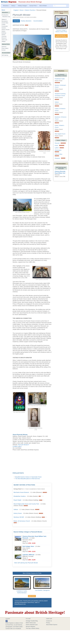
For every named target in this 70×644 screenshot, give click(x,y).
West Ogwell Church (60, 134)
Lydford (57, 148)
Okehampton (58, 150)
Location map (17, 446)
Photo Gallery (5, 48)
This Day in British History (33, 628)
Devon (3, 10)
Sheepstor (57, 158)
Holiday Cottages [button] (23, 6)
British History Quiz (31, 623)
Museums (4, 38)
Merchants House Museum (21, 492)
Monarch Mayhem (31, 626)
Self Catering (5, 55)
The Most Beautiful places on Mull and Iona (28, 479)
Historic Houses (6, 30)
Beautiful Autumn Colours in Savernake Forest (28, 477)
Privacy (48, 623)
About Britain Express (52, 625)
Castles (4, 25)
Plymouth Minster (23, 445)
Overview (16, 21)
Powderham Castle (60, 79)
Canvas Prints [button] (33, 6)
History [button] (14, 6)
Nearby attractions (26, 21)
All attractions (5, 15)
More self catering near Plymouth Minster (26, 563)
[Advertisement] (32, 462)
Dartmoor (4, 47)
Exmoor (4, 50)
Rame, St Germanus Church (22, 521)
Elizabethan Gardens (20, 496)
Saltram (16, 509)
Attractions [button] (6, 6)
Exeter (56, 145)
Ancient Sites (5, 23)
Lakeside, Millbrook (28, 555)
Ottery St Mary (58, 154)
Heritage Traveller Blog (32, 621)
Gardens (4, 28)
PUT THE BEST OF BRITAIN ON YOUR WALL (61, 36)
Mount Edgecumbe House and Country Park (26, 504)
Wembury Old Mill (19, 517)
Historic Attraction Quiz (32, 625)
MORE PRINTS (32, 596)
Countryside (5, 26)
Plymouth (57, 143)
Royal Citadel (17, 500)
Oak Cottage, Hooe (28, 546)
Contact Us (49, 621)
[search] (60, 6)
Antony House (18, 513)
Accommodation (38, 21)
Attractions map (6, 17)
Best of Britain (43, 6)
